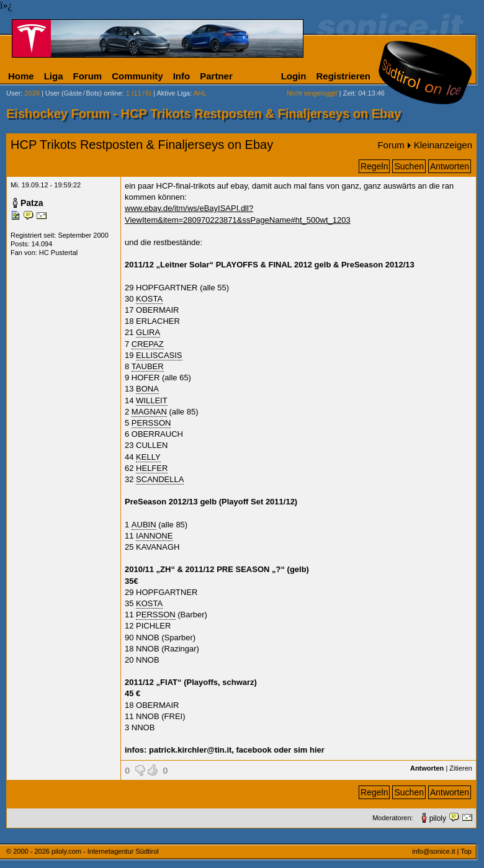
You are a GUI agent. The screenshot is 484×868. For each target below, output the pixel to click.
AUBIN (144, 525)
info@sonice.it (433, 851)
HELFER (152, 468)
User (13, 93)
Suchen (409, 166)
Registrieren (343, 76)
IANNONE (154, 536)
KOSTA (149, 299)
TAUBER (148, 366)
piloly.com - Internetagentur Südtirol (105, 851)
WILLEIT (152, 400)
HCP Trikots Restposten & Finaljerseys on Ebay (142, 145)
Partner (216, 76)
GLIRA (148, 332)
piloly (438, 818)
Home (21, 76)
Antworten (450, 166)
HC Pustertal (58, 253)
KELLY (148, 457)
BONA (147, 389)
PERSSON (151, 423)
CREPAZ (148, 344)
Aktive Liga (173, 93)
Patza (32, 203)
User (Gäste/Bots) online (84, 93)
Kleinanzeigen (443, 145)
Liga (54, 76)
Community (137, 76)
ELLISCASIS (159, 355)
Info (182, 76)
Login (294, 76)
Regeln (374, 166)
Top (466, 851)
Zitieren (461, 768)
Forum (88, 76)
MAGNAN (149, 412)
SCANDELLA (160, 479)
